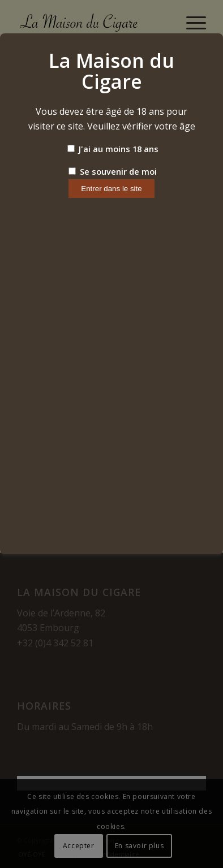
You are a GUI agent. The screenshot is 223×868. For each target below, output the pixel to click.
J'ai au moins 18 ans (113, 149)
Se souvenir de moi (113, 171)
